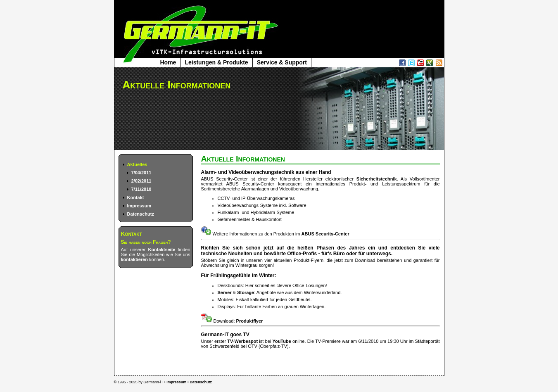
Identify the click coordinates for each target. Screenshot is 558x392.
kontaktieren (134, 259)
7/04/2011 (141, 173)
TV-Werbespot (242, 341)
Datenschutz (141, 214)
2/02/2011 (141, 181)
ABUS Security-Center (325, 234)
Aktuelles (137, 164)
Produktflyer (250, 321)
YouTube (281, 341)
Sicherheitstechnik (377, 179)
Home (168, 62)
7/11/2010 (141, 189)
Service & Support (282, 62)
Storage (246, 292)
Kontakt (136, 197)
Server (225, 292)
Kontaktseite (161, 249)
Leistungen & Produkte (216, 62)
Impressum (139, 206)
